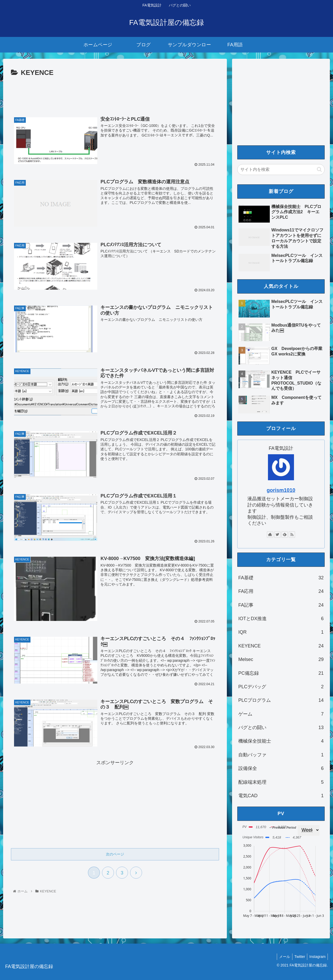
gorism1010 (281, 490)
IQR (281, 632)
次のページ (115, 854)
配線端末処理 (281, 782)
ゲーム (281, 714)
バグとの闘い (281, 728)
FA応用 (281, 591)
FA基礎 (281, 578)
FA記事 (281, 605)
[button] (319, 169)
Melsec (281, 659)
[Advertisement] (115, 93)
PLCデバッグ (281, 687)
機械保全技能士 (281, 741)
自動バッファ (281, 755)
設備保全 (281, 768)
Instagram (317, 957)
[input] (281, 170)
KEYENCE (281, 646)
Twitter (298, 957)
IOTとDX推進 (281, 619)
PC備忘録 (281, 673)
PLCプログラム (281, 700)
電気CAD (281, 796)
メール (282, 957)
